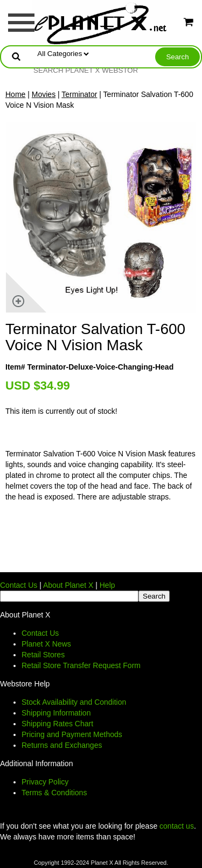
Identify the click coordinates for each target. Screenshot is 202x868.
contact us (177, 826)
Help (107, 585)
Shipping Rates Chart (57, 724)
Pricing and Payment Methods (72, 734)
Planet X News (46, 644)
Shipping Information (56, 713)
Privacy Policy (45, 782)
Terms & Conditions (54, 793)
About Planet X (68, 585)
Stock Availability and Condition (74, 702)
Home (15, 94)
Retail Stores (43, 655)
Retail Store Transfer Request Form (81, 665)
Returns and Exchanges (62, 745)
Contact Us (19, 585)
